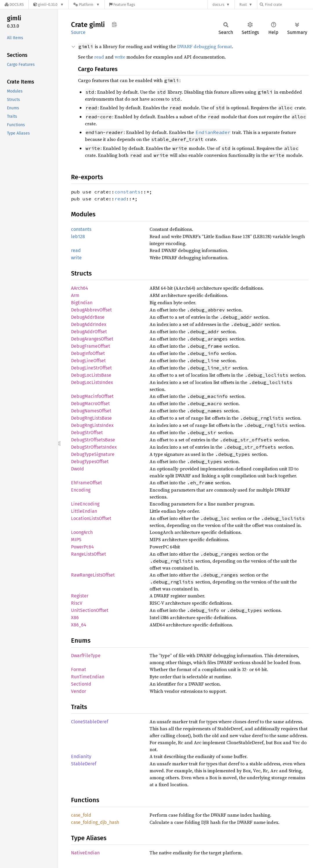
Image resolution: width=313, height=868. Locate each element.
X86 (75, 618)
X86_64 (79, 625)
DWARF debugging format (204, 46)
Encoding (81, 490)
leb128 (78, 237)
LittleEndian (84, 511)
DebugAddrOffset (89, 332)
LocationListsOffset (91, 518)
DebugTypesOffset (90, 462)
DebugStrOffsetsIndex (94, 447)
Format (79, 669)
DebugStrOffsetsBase (93, 440)
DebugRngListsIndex (92, 425)
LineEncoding (85, 504)
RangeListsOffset (89, 554)
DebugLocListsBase (91, 375)
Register (80, 596)
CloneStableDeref (90, 722)
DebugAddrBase (88, 317)
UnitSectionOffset (90, 610)
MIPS (76, 540)
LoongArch (82, 532)
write (120, 57)
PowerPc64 (82, 547)
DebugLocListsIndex (92, 382)
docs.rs (218, 4)
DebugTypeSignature (93, 454)
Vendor (79, 691)
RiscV (77, 603)
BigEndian (82, 303)
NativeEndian (85, 853)
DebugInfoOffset (88, 353)
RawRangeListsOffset (93, 575)
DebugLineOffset (88, 361)
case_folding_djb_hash (95, 822)
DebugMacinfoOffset (92, 396)
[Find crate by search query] (289, 4)
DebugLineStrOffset (91, 368)
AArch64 (80, 288)
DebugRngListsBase (91, 418)
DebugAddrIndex (89, 324)
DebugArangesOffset (92, 339)
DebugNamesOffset (91, 411)
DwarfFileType (86, 656)
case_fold (81, 815)
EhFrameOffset (87, 483)
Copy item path (114, 24)
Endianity (81, 756)
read (99, 57)
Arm (75, 295)
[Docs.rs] (14, 4)
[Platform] (87, 4)
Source (78, 32)
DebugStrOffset (87, 433)
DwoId (78, 469)
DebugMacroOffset (90, 404)
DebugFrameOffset (91, 346)
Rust (243, 4)
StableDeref (84, 764)
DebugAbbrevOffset (91, 310)
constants (128, 192)
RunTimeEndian (88, 677)
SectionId (81, 684)
